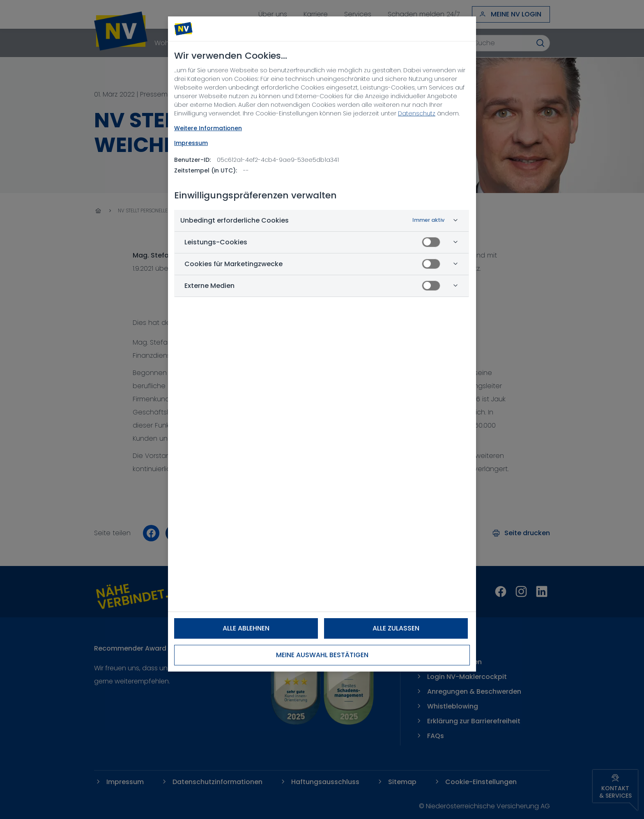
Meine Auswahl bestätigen (322, 655)
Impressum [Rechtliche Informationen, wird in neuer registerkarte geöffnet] (191, 143)
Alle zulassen (396, 628)
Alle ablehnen (246, 628)
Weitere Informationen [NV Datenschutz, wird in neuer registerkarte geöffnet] (208, 128)
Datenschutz (417, 113)
